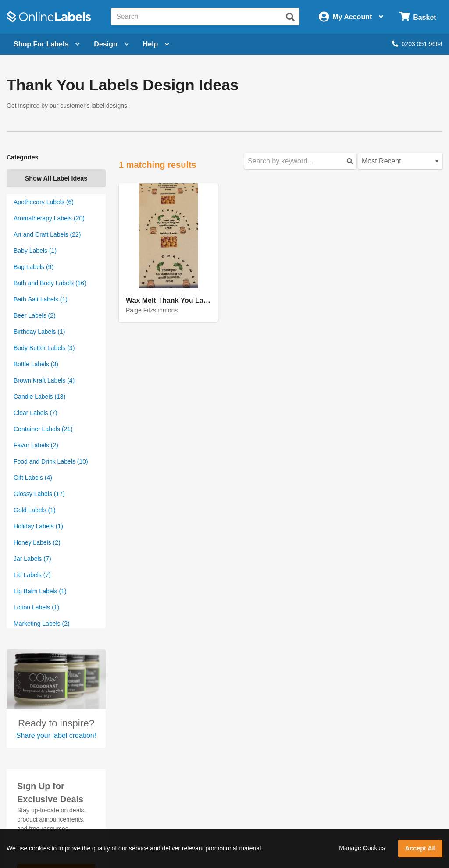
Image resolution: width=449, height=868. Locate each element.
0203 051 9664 (417, 44)
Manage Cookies (362, 848)
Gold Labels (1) (35, 510)
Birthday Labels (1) (39, 332)
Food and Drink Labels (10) (51, 461)
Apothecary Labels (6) (44, 202)
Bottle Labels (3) (36, 364)
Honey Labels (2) (37, 542)
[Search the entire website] (205, 17)
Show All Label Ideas (56, 178)
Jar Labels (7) (32, 559)
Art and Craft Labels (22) (47, 234)
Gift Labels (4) (33, 478)
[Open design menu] (111, 44)
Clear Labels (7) (36, 413)
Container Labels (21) (43, 429)
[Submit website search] (290, 17)
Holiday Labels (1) (38, 526)
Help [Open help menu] (156, 44)
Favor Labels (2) (36, 445)
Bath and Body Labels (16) (50, 283)
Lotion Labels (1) (36, 607)
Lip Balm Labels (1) (40, 591)
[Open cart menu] (418, 17)
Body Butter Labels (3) (44, 348)
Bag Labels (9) (34, 267)
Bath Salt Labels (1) (41, 299)
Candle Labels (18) (39, 397)
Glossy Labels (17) (39, 494)
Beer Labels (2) (35, 315)
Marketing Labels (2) (42, 624)
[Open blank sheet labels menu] (47, 44)
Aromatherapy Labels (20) (49, 218)
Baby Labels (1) (35, 251)
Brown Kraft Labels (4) (44, 380)
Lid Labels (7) (32, 575)
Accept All (420, 848)
